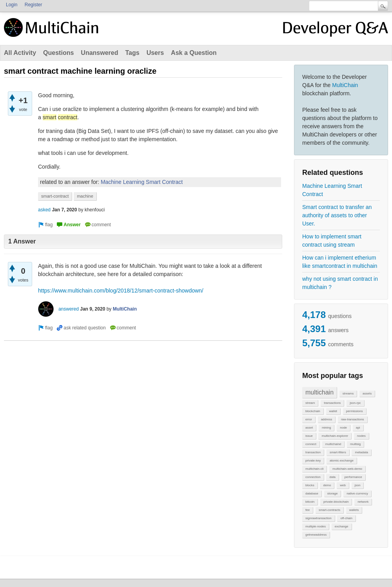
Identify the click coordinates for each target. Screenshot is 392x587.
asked (44, 210)
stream (310, 403)
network (363, 502)
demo (327, 485)
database (312, 493)
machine (85, 196)
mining (327, 428)
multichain (319, 392)
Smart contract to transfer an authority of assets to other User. (337, 215)
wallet (333, 411)
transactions (332, 403)
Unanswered (99, 53)
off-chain (346, 518)
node (343, 428)
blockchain (313, 411)
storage (333, 493)
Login (12, 5)
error (309, 419)
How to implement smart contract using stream (332, 241)
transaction (313, 452)
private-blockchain (336, 502)
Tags (132, 53)
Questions (58, 53)
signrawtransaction (318, 518)
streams (348, 393)
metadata (361, 452)
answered (69, 309)
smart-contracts (329, 510)
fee (308, 510)
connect (311, 444)
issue (309, 436)
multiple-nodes (316, 526)
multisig (355, 444)
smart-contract (55, 196)
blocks (310, 485)
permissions (355, 411)
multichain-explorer (335, 436)
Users (155, 53)
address (327, 419)
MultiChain (345, 85)
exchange (342, 526)
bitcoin (310, 502)
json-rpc (355, 403)
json (358, 485)
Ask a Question (194, 53)
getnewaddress (316, 535)
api (358, 428)
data (332, 477)
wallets (354, 510)
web (343, 485)
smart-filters (338, 452)
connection (313, 477)
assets (367, 393)
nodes (361, 436)
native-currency (357, 493)
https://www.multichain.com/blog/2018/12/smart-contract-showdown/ (121, 291)
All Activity (20, 53)
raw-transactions (353, 419)
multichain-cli (314, 469)
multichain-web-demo (347, 469)
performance (353, 477)
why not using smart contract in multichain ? (340, 283)
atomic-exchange (342, 461)
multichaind (333, 444)
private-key (313, 461)
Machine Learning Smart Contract (332, 190)
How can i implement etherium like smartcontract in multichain (340, 262)
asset (309, 428)
